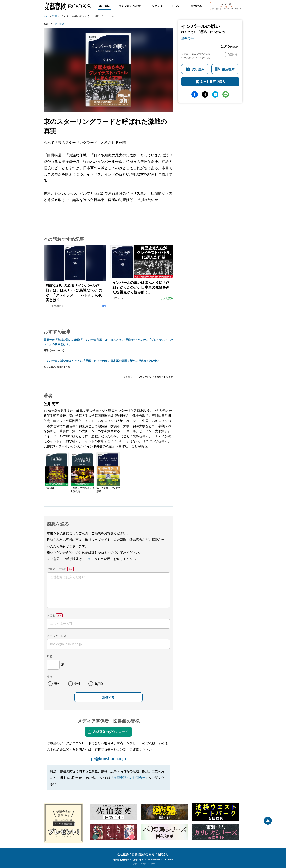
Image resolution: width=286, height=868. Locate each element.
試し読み (198, 69)
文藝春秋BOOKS (67, 6)
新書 (55, 16)
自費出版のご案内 (143, 854)
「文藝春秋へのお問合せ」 (129, 777)
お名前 (51, 615)
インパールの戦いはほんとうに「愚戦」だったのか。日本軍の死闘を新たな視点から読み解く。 (103, 361)
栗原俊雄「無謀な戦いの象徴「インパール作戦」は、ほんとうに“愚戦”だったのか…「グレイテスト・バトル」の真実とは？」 (108, 342)
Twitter (205, 94)
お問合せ (163, 854)
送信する (108, 698)
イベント (177, 6)
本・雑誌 (104, 6)
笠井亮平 (187, 38)
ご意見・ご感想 (57, 569)
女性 (77, 684)
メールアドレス (57, 636)
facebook (195, 94)
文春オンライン (139, 860)
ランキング (156, 6)
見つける (196, 6)
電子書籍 (59, 24)
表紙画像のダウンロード (110, 732)
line (226, 94)
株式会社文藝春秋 (121, 860)
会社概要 (123, 854)
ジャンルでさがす (129, 6)
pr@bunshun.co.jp (108, 759)
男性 (57, 684)
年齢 (50, 656)
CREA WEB (168, 860)
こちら (90, 559)
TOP (46, 16)
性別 (50, 677)
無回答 (99, 684)
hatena (215, 94)
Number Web (154, 860)
